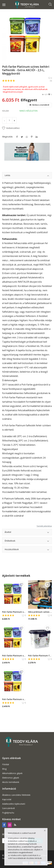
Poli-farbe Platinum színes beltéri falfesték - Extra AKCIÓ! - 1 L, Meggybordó (14, 656)
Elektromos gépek (11, 778)
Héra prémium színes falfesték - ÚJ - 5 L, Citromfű (40, 612)
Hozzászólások (27, 550)
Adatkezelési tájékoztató (14, 804)
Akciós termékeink (11, 782)
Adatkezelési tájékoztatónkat (23, 855)
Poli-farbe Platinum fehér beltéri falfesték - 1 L (40, 656)
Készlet (6, 111)
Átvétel (27, 532)
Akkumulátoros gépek (12, 773)
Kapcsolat (7, 799)
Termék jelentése (44, 526)
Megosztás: (8, 137)
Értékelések (27, 541)
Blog (4, 769)
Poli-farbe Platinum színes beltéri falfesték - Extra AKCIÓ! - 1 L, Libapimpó (14, 699)
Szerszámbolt (8, 808)
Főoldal (6, 764)
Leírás (27, 176)
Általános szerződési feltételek (16, 795)
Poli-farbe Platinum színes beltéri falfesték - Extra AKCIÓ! (14, 612)
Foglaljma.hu (8, 813)
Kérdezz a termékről (39, 105)
